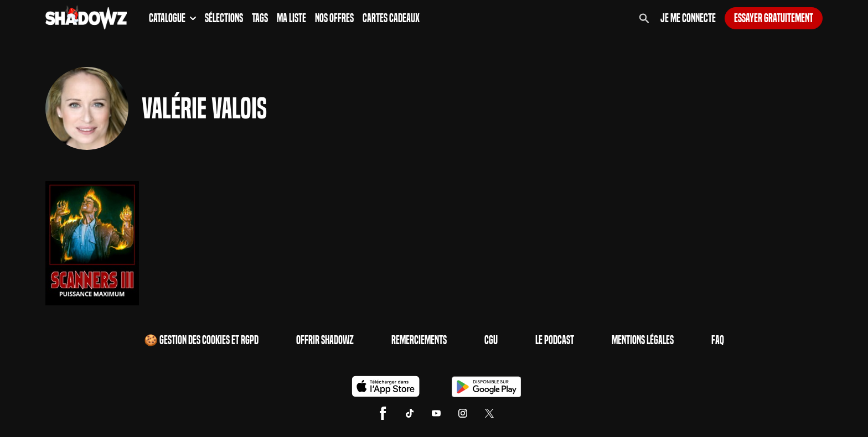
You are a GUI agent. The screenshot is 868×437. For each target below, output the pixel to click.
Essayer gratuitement (774, 18)
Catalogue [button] (172, 18)
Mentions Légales (643, 340)
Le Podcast (555, 340)
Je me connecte (688, 18)
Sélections (224, 18)
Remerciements (419, 340)
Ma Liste (291, 18)
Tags (260, 18)
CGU (491, 340)
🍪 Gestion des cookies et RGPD (201, 340)
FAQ (718, 340)
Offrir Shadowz (325, 340)
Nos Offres (334, 18)
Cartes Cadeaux (391, 18)
